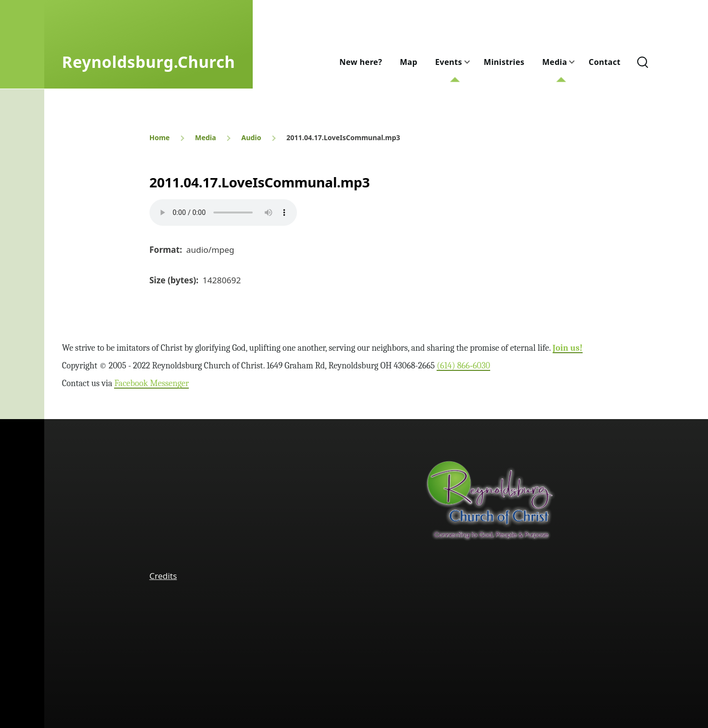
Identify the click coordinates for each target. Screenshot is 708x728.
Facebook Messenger (151, 383)
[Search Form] (643, 62)
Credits (163, 576)
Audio (251, 137)
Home (160, 137)
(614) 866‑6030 (463, 366)
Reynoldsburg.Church (148, 62)
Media (205, 137)
